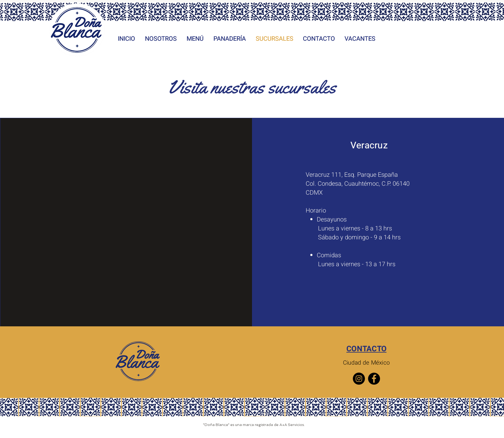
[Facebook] (374, 379)
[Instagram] (359, 379)
